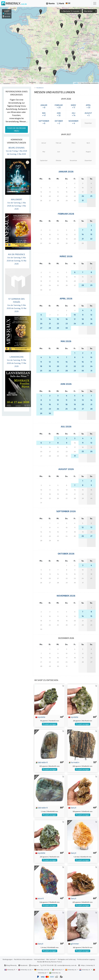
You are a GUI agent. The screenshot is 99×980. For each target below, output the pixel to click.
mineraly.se (55, 973)
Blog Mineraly (11, 965)
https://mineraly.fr (88, 965)
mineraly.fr (10, 970)
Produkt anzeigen (50, 724)
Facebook (23, 965)
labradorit (42, 762)
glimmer (74, 944)
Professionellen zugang (86, 959)
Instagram (34, 965)
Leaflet (76, 83)
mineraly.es (71, 970)
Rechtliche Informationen (23, 959)
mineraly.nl (85, 970)
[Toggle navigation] (95, 3)
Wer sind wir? (51, 959)
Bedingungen (8, 959)
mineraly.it (57, 970)
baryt (72, 807)
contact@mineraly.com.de (67, 965)
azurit (40, 898)
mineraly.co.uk (25, 970)
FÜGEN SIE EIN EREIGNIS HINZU (16, 129)
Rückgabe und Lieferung (67, 959)
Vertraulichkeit (39, 959)
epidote (40, 717)
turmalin (74, 762)
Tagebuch (40, 88)
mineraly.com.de (42, 970)
